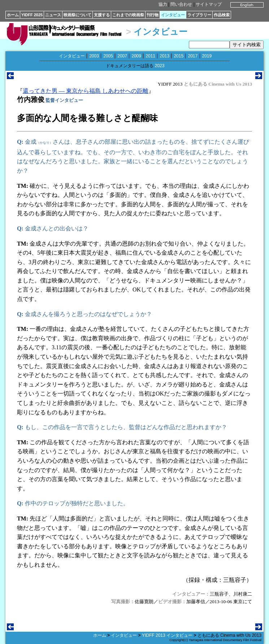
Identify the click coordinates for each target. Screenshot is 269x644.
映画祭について (77, 15)
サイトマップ (209, 4)
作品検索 (222, 15)
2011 (150, 56)
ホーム (13, 15)
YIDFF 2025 (32, 15)
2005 (108, 56)
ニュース (53, 15)
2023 (160, 66)
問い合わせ (181, 4)
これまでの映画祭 (128, 15)
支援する (102, 15)
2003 (94, 56)
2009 (136, 56)
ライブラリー (199, 15)
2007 (122, 56)
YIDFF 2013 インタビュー (167, 635)
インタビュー (173, 15)
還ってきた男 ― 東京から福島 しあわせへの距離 (86, 91)
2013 (164, 56)
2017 (193, 56)
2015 (179, 56)
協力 (163, 4)
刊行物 (153, 15)
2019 (207, 56)
